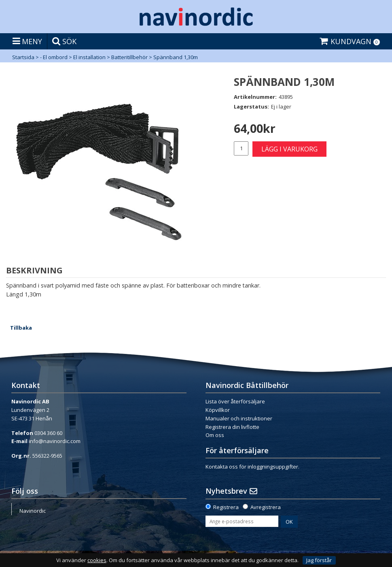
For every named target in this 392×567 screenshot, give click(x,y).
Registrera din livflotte (232, 427)
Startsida (23, 57)
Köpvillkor (218, 410)
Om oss (215, 435)
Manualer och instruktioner (239, 418)
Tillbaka (21, 328)
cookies (97, 560)
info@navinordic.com (55, 441)
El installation (89, 57)
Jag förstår (319, 560)
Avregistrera (266, 507)
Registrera (226, 507)
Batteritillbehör (129, 57)
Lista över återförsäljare (235, 401)
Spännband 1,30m (176, 57)
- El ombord (54, 57)
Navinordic (33, 511)
